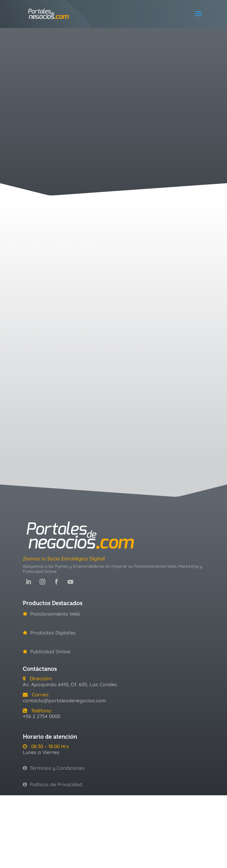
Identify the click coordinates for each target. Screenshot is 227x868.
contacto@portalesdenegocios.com (64, 701)
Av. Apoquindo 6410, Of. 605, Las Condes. (70, 684)
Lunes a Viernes (41, 752)
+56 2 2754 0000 (42, 716)
